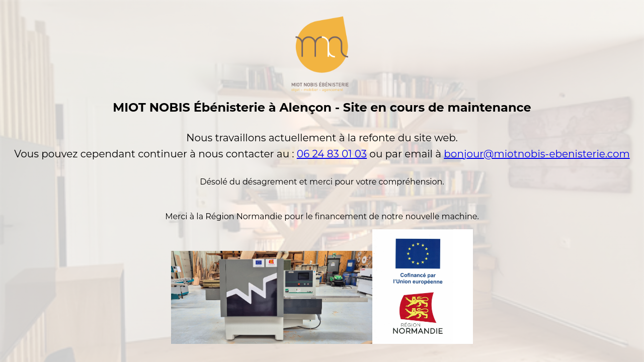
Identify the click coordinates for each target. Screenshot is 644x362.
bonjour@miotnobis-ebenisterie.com (537, 154)
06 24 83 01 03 (332, 154)
